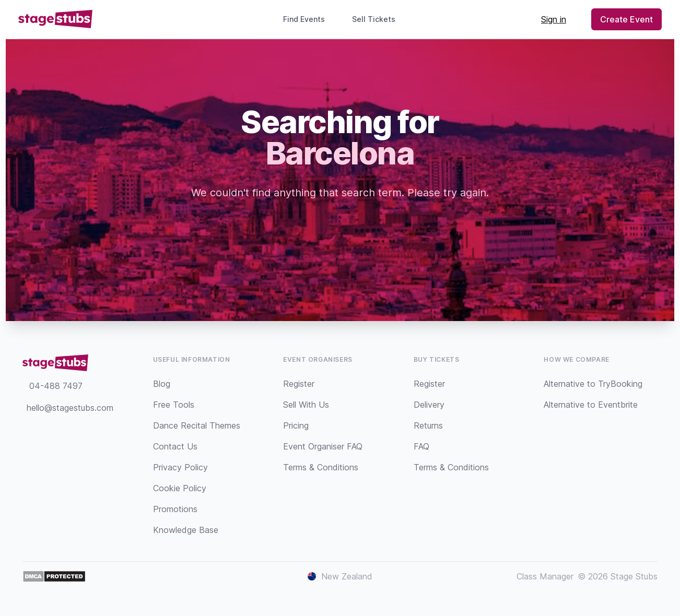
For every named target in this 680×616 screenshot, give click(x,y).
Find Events (304, 19)
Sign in (554, 19)
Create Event (626, 19)
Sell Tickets (378, 19)
